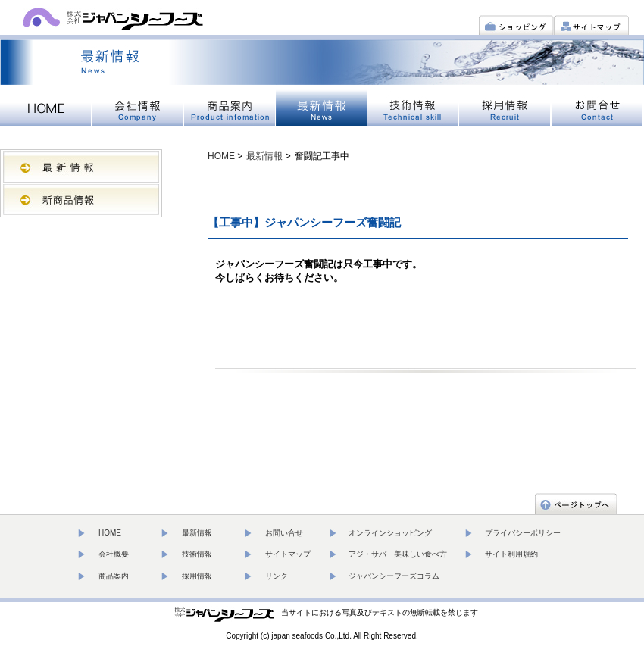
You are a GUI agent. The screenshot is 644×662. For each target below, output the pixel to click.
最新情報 (264, 156)
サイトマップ (288, 554)
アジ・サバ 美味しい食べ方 (398, 554)
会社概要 (114, 554)
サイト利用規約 (511, 554)
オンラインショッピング (390, 533)
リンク (277, 576)
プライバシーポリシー (523, 533)
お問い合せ (284, 533)
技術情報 (197, 554)
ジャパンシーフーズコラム (394, 576)
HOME (221, 156)
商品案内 (114, 576)
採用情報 (197, 576)
